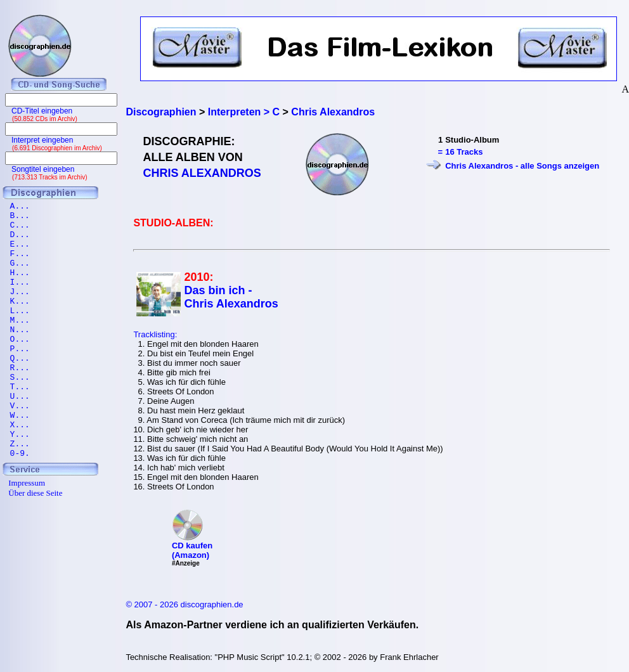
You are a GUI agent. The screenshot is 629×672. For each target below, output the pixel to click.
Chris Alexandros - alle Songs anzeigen (522, 166)
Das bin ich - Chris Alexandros (231, 297)
